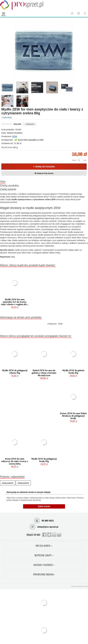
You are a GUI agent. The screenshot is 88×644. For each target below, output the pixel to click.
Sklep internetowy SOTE (80, 586)
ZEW (15, 136)
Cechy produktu (9, 186)
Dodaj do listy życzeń (44, 173)
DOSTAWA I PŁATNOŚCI (44, 565)
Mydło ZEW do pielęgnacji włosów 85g (15, 372)
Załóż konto (44, 506)
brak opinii (17, 124)
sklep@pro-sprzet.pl (44, 527)
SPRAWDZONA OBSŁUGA (44, 574)
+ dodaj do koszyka (44, 167)
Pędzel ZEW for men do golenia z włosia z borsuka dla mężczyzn (44, 373)
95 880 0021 (44, 520)
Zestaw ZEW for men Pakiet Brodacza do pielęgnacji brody (73, 416)
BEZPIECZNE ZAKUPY (44, 555)
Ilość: (74, 160)
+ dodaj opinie (30, 124)
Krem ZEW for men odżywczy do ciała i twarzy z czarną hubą (15, 461)
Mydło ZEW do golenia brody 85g (73, 372)
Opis (3, 182)
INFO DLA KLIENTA (44, 546)
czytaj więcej (7, 117)
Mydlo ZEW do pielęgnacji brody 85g (44, 460)
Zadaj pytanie (8, 189)
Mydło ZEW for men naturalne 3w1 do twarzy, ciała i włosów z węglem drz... (15, 302)
